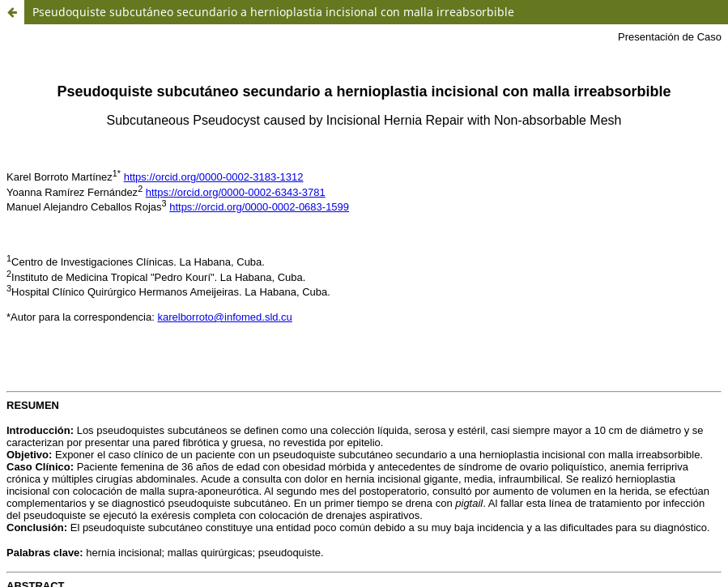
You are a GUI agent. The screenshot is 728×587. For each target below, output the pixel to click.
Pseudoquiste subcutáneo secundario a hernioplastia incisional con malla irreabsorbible (273, 12)
